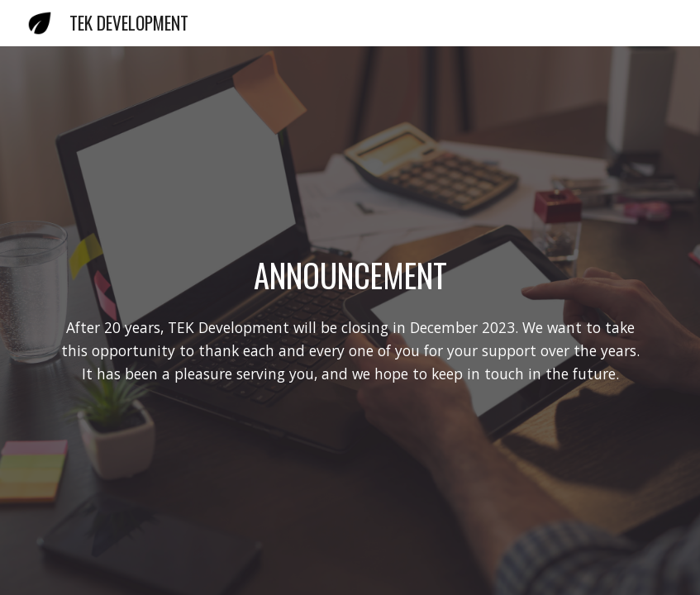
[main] (350, 275)
